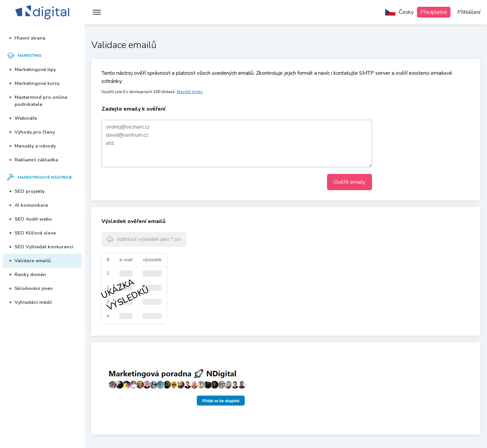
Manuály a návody (33, 146)
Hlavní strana (27, 38)
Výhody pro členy (32, 132)
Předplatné (434, 12)
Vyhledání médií (31, 302)
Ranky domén (28, 275)
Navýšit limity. (190, 92)
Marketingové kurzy (34, 83)
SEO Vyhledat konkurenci (41, 247)
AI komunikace (29, 205)
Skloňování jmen (31, 288)
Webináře (23, 118)
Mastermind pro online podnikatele (38, 101)
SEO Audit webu (31, 219)
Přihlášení (469, 12)
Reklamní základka (34, 160)
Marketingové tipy (33, 70)
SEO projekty (27, 191)
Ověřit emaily (350, 182)
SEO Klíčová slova (33, 233)
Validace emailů (30, 261)
